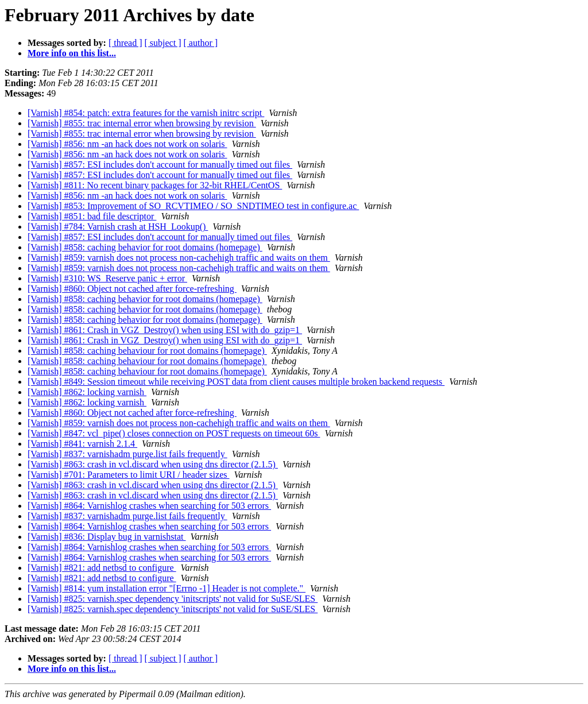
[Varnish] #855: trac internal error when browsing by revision (142, 123)
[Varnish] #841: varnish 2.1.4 (82, 444)
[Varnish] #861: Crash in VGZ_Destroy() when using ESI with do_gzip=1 (165, 330)
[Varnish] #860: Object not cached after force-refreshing (132, 289)
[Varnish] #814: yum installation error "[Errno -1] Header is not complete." (167, 588)
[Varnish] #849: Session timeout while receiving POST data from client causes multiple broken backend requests (236, 382)
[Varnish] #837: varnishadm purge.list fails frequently (127, 454)
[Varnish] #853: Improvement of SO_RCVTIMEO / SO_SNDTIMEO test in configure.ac (193, 206)
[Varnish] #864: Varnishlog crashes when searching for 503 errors (149, 506)
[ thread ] (125, 43)
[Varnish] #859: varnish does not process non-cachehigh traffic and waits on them (179, 258)
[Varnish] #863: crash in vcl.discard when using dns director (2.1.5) (153, 464)
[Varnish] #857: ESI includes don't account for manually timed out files (160, 165)
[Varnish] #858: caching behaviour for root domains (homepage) (147, 351)
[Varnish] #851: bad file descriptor (92, 216)
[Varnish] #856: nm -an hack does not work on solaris (127, 144)
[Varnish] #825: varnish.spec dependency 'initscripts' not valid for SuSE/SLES (173, 599)
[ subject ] (163, 43)
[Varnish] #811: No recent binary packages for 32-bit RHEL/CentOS (155, 185)
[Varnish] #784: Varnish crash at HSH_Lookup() (118, 227)
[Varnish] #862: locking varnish (87, 392)
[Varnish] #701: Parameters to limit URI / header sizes (128, 475)
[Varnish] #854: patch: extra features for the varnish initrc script (146, 113)
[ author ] (201, 43)
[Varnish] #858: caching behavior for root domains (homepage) (145, 247)
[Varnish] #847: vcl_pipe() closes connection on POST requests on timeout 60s (174, 433)
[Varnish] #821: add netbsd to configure (102, 568)
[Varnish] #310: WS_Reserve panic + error (107, 278)
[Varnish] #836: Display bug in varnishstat (107, 537)
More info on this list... (72, 53)
